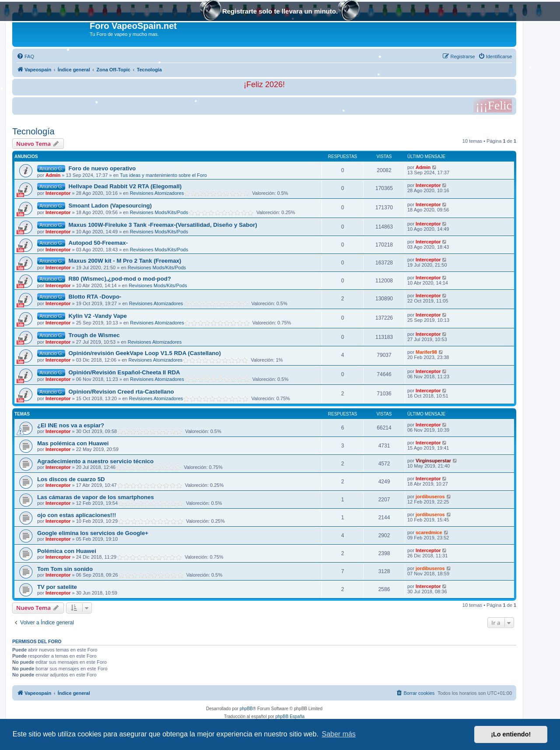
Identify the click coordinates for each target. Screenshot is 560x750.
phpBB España (290, 717)
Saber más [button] (339, 734)
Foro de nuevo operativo (102, 168)
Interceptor (58, 193)
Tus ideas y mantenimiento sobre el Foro (163, 175)
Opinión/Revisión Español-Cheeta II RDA (124, 372)
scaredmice (429, 532)
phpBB (246, 709)
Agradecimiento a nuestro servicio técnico (95, 461)
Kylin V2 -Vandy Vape (97, 316)
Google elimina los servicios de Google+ (93, 533)
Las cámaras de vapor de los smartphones (96, 497)
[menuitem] (25, 56)
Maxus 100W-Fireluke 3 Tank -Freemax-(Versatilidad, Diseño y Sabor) (163, 225)
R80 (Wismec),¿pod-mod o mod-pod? (119, 279)
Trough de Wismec (94, 335)
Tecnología (33, 131)
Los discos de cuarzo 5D (71, 479)
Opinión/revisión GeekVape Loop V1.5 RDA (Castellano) (144, 353)
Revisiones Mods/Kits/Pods (159, 212)
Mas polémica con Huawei (73, 443)
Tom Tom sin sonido (65, 569)
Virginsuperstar (433, 461)
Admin (53, 175)
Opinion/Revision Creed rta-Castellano (121, 392)
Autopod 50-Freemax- (98, 243)
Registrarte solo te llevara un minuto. (280, 12)
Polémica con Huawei (67, 551)
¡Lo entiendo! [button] (511, 734)
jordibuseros (430, 496)
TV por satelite (57, 587)
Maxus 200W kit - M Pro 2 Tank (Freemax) (125, 261)
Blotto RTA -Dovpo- (95, 297)
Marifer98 (426, 352)
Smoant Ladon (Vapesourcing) (110, 206)
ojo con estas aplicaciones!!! (77, 515)
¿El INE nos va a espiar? (71, 425)
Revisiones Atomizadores (157, 193)
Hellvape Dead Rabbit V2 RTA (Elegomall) (125, 186)
